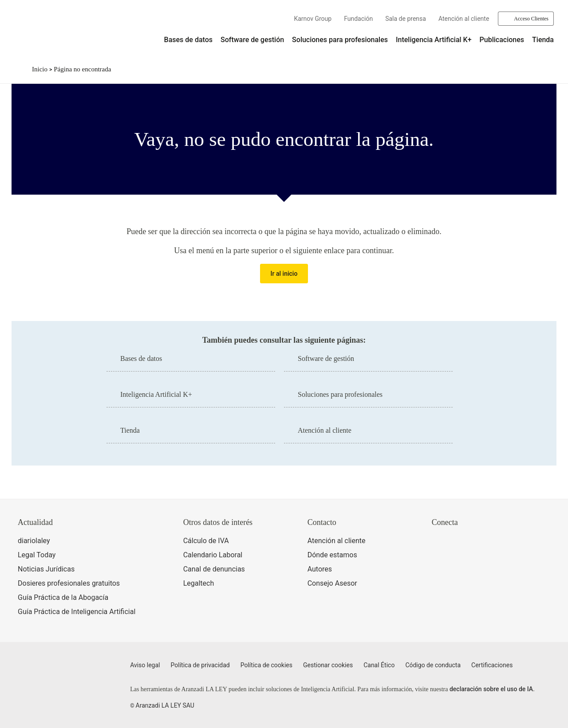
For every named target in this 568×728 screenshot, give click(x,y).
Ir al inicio (284, 274)
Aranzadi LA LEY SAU (165, 705)
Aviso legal (145, 665)
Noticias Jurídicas (46, 569)
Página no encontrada (82, 69)
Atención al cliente (464, 19)
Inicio (40, 69)
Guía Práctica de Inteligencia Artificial (77, 612)
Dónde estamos (332, 555)
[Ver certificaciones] (473, 580)
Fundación (358, 19)
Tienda (543, 40)
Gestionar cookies (328, 665)
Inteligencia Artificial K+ (434, 40)
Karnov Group (313, 19)
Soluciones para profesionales (340, 40)
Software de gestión (252, 40)
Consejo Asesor (332, 583)
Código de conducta (433, 665)
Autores (320, 569)
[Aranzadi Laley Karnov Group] (45, 33)
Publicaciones (502, 40)
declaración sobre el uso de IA (491, 689)
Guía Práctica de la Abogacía (63, 597)
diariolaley (34, 541)
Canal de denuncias (214, 569)
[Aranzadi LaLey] (53, 670)
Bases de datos (188, 40)
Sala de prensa (406, 19)
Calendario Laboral (213, 555)
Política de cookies (266, 665)
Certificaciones (492, 665)
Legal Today (37, 555)
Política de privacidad (200, 665)
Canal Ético (379, 665)
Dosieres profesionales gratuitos (69, 583)
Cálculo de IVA (206, 541)
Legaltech (199, 583)
